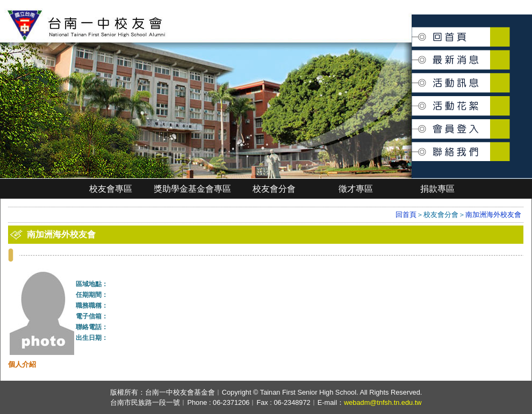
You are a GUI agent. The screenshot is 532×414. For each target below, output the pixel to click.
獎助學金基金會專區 (192, 189)
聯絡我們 (413, 146)
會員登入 (413, 124)
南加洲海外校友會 (493, 215)
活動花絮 (413, 100)
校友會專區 (111, 189)
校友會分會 (274, 189)
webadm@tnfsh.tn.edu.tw (383, 402)
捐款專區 (437, 189)
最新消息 (413, 55)
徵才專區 (356, 189)
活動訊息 (413, 79)
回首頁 (412, 33)
